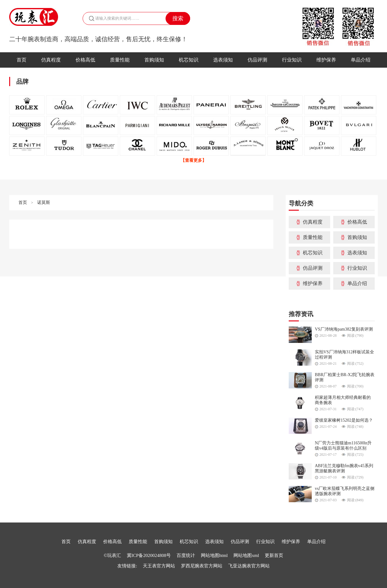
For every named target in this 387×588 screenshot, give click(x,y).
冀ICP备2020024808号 (149, 555)
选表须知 (223, 60)
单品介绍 (361, 60)
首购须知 (154, 60)
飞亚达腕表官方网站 (249, 566)
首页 (21, 60)
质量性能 (120, 60)
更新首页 (274, 555)
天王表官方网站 (159, 566)
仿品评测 (257, 60)
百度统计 (186, 555)
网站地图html (214, 555)
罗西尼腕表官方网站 (202, 566)
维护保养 (326, 60)
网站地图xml (246, 555)
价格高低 (85, 60)
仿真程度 (51, 60)
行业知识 (292, 60)
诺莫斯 (44, 203)
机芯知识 (189, 60)
